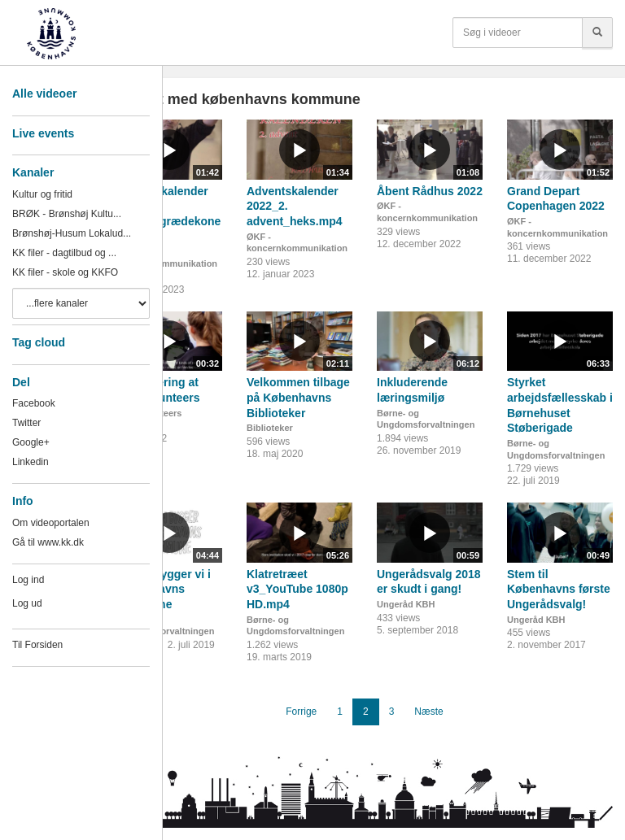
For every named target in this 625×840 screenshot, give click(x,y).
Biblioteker (270, 428)
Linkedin (31, 462)
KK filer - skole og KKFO (65, 272)
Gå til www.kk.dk (48, 542)
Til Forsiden (37, 645)
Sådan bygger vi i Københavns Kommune (164, 589)
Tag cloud (39, 342)
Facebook (34, 403)
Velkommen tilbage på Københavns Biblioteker (298, 397)
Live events (43, 133)
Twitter (26, 423)
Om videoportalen (51, 523)
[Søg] (597, 33)
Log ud (27, 603)
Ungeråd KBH (406, 604)
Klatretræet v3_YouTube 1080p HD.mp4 (297, 589)
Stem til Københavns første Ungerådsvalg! (559, 589)
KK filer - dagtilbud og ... (64, 253)
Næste (428, 712)
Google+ (31, 442)
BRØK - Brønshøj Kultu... (67, 214)
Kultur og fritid (42, 194)
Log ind (28, 580)
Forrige (301, 712)
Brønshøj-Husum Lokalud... (72, 233)
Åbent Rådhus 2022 (430, 191)
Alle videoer (44, 94)
